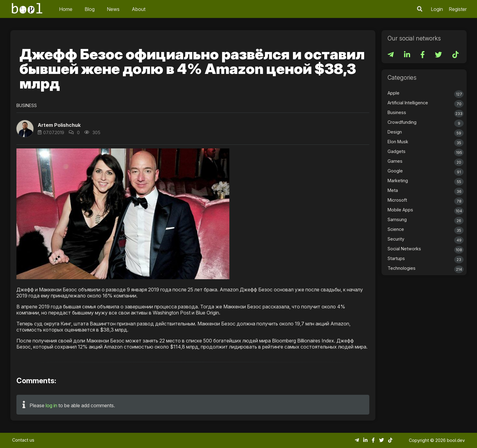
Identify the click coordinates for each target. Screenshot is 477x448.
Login (437, 9)
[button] (25, 129)
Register (458, 9)
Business (27, 105)
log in (51, 405)
